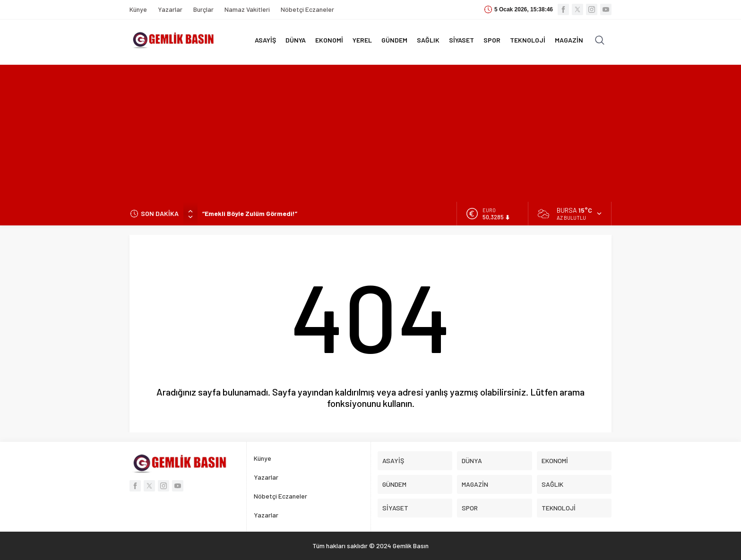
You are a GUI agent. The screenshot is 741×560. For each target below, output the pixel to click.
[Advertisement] (370, 131)
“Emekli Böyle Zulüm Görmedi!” (250, 213)
